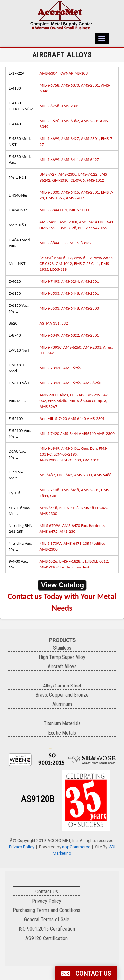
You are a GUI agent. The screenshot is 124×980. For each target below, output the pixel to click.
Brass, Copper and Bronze (62, 695)
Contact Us (47, 892)
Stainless (62, 648)
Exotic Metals (62, 733)
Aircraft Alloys (62, 667)
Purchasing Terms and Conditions (47, 910)
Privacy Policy (22, 847)
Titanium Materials (62, 723)
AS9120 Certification (47, 938)
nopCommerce (76, 847)
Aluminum (62, 704)
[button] (86, 973)
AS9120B (38, 799)
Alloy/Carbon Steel (62, 686)
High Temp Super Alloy (62, 657)
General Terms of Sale (47, 920)
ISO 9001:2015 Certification (47, 929)
